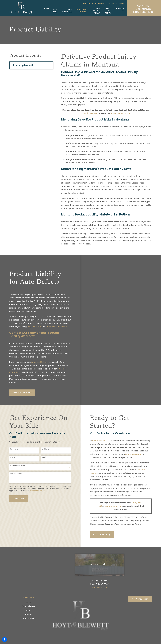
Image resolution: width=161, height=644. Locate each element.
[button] (4, 640)
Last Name (46, 449)
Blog (111, 3)
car (29, 327)
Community (101, 3)
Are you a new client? (18, 465)
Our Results (87, 3)
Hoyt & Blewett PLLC (101, 441)
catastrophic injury (40, 362)
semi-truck (37, 327)
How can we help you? (18, 473)
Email (44, 457)
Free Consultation (140, 599)
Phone (13, 457)
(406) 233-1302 (143, 12)
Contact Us (28, 618)
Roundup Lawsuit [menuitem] (23, 65)
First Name (14, 449)
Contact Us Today (102, 534)
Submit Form (19, 499)
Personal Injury (28, 606)
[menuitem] (46, 11)
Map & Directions (100, 587)
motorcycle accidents (57, 327)
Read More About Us (22, 393)
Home (28, 602)
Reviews (120, 3)
